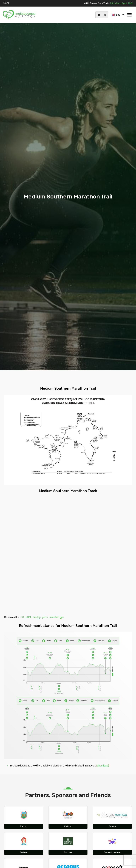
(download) (102, 766)
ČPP (7, 3)
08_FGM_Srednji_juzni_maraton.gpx (42, 617)
